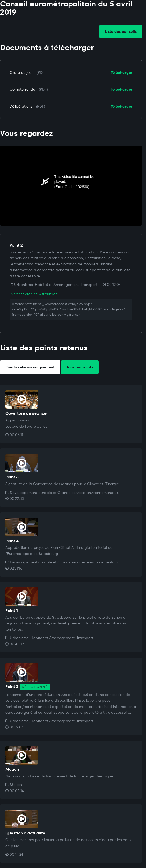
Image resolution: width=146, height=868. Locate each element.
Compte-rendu (22, 89)
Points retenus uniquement (30, 367)
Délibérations (21, 106)
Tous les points (80, 367)
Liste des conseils (121, 31)
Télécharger (122, 72)
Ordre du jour (21, 72)
